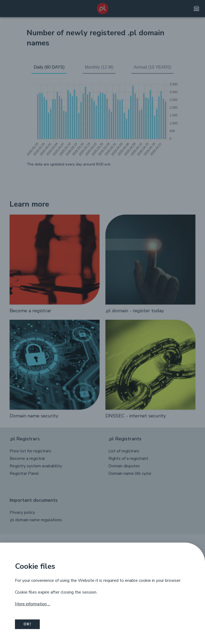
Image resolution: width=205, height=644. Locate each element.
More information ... (33, 604)
